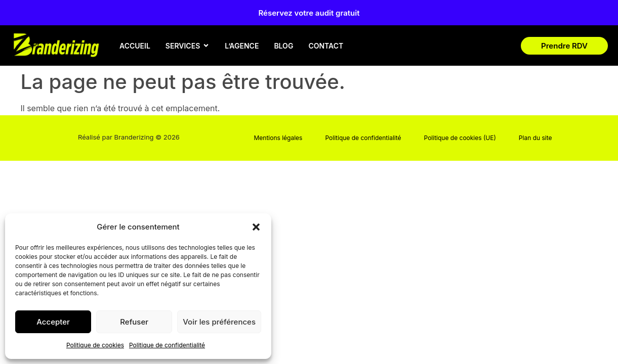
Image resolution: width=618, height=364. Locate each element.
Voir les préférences (219, 322)
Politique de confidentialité (167, 345)
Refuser (134, 322)
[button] (256, 227)
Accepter (53, 322)
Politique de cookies (95, 345)
